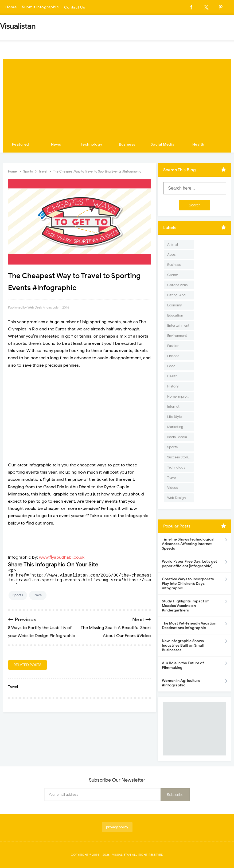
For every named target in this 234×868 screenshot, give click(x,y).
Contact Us (75, 7)
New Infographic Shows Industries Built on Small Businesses (183, 645)
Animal (173, 244)
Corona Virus (177, 285)
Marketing (175, 427)
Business (127, 144)
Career (173, 275)
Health (198, 144)
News (56, 144)
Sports (18, 595)
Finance (173, 356)
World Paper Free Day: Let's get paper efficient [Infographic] (189, 564)
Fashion (173, 346)
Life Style (174, 417)
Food (171, 366)
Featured (21, 144)
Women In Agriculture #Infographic (181, 683)
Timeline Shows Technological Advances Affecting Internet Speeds (188, 544)
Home (11, 7)
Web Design (176, 498)
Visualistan (122, 855)
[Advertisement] (117, 96)
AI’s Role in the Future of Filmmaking (183, 665)
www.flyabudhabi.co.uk (62, 557)
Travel (38, 595)
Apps (171, 255)
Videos (173, 488)
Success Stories (179, 457)
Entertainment (178, 325)
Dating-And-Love (181, 295)
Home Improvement (181, 396)
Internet (173, 407)
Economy (175, 305)
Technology (92, 144)
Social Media (163, 144)
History (173, 386)
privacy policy (117, 827)
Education (175, 315)
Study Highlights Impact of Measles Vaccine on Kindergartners (185, 606)
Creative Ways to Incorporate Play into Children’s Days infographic (188, 584)
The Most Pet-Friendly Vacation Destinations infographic (189, 626)
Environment (177, 336)
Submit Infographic (40, 7)
